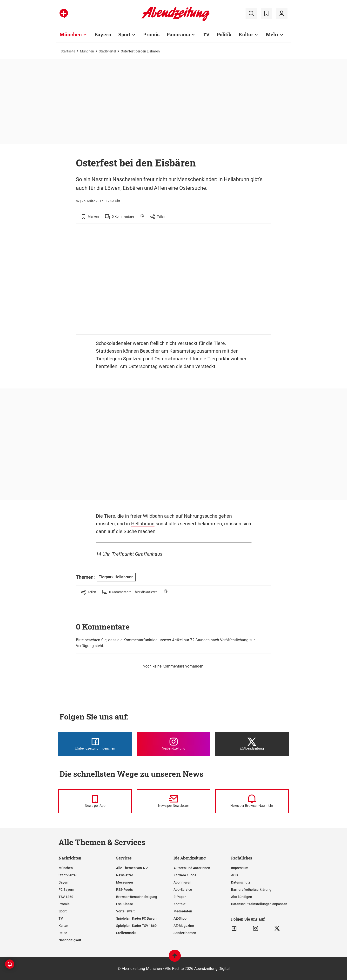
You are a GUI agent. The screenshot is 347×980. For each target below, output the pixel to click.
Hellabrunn (143, 524)
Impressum (240, 868)
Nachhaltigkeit (70, 940)
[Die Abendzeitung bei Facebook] (95, 744)
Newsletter (125, 875)
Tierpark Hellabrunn (116, 577)
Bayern (64, 882)
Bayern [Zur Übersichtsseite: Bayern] (103, 34)
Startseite (68, 51)
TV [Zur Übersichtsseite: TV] (206, 34)
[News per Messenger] (95, 801)
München (87, 51)
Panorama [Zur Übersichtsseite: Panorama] (178, 34)
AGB (234, 875)
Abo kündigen (242, 897)
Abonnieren (182, 882)
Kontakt (180, 904)
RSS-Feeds (124, 890)
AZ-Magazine (184, 926)
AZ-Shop (180, 918)
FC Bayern (66, 890)
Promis (64, 904)
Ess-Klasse (125, 904)
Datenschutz (241, 882)
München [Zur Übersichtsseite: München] (71, 34)
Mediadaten (183, 911)
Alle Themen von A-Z (132, 868)
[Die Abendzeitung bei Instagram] (173, 744)
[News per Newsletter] (173, 801)
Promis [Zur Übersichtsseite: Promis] (151, 34)
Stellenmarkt (126, 933)
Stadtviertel (107, 51)
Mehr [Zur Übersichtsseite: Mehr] (272, 34)
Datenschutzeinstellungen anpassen (259, 904)
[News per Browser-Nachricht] (252, 801)
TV (61, 918)
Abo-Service (183, 890)
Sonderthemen (185, 933)
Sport (63, 911)
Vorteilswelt (125, 911)
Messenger (125, 882)
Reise (63, 933)
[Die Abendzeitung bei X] (252, 744)
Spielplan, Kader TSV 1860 (136, 926)
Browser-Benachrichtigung (137, 897)
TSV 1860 (66, 897)
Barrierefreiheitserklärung (251, 890)
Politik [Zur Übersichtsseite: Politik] (224, 34)
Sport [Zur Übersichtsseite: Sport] (124, 34)
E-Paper (180, 897)
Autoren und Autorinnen (192, 868)
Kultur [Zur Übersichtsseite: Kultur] (246, 34)
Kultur (63, 926)
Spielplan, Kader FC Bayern (137, 918)
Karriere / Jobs (185, 875)
